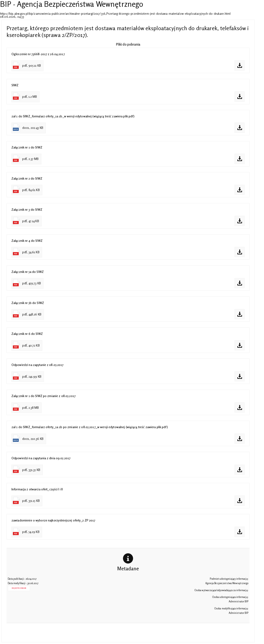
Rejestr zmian (19, 588)
